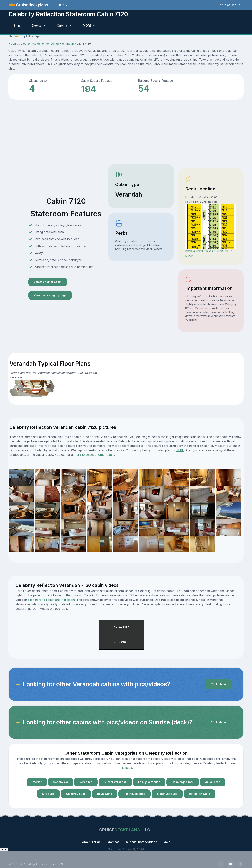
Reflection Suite (200, 794)
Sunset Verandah (115, 782)
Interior (37, 782)
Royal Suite (105, 794)
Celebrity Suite (76, 794)
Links (60, 5)
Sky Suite (48, 794)
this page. (126, 768)
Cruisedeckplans (31, 5)
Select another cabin (48, 282)
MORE (87, 26)
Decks (37, 26)
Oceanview (61, 782)
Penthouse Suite (134, 794)
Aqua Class (213, 782)
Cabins (62, 26)
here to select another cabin (94, 455)
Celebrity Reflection (46, 44)
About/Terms (91, 842)
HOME (12, 44)
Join (167, 842)
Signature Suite (167, 794)
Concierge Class (183, 782)
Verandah (68, 44)
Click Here (218, 684)
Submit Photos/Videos (142, 842)
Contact (113, 842)
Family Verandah (149, 782)
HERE (180, 450)
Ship (17, 26)
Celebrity (25, 44)
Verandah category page (50, 295)
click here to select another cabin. (52, 600)
